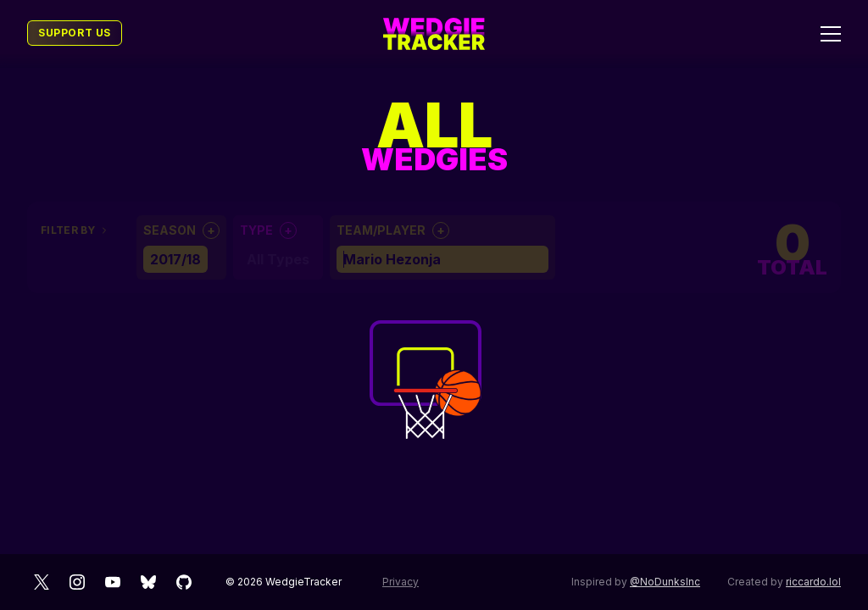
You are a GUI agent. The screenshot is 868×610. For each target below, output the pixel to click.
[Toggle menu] (831, 34)
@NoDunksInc (665, 582)
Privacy (401, 582)
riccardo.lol (813, 582)
